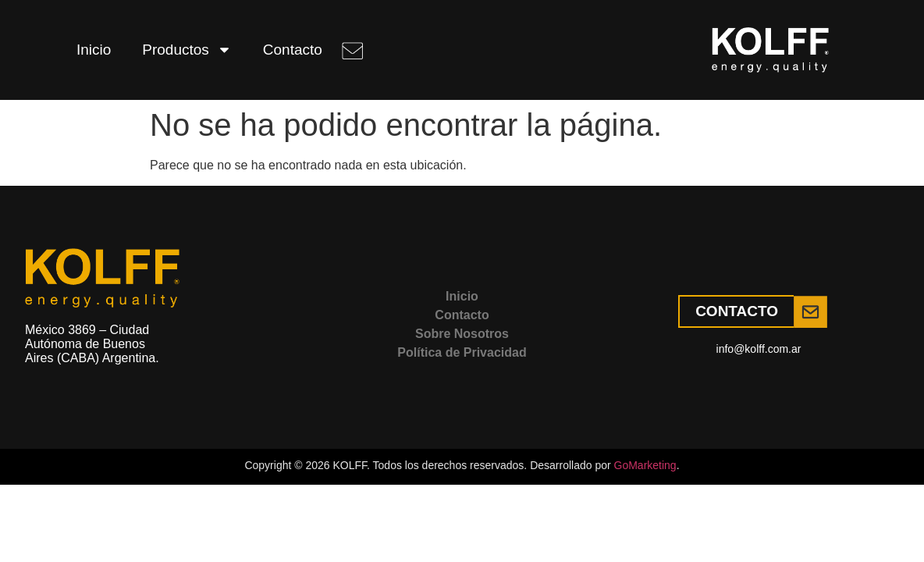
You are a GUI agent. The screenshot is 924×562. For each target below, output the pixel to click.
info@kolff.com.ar (759, 349)
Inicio (94, 50)
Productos (187, 50)
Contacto (293, 50)
